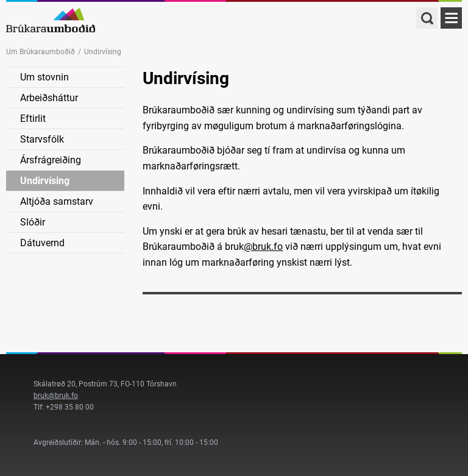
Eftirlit (33, 119)
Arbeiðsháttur (49, 98)
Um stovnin (44, 77)
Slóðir (33, 222)
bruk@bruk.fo (56, 396)
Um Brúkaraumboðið (41, 52)
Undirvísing (45, 181)
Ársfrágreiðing (51, 160)
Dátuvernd (42, 243)
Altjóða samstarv (57, 201)
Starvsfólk (42, 139)
